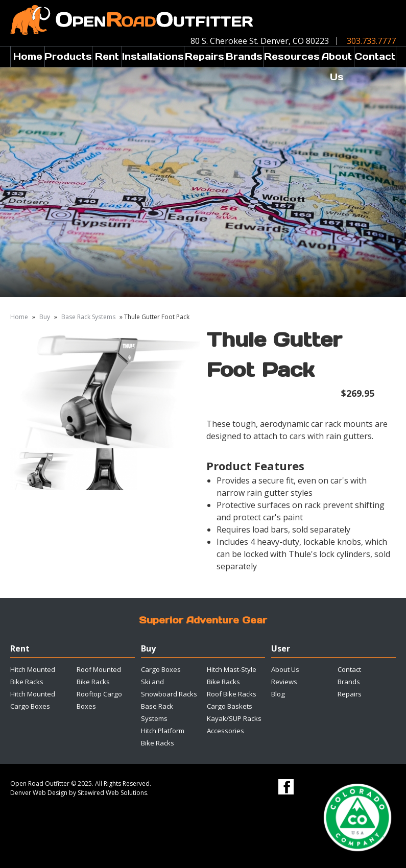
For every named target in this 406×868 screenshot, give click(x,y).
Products (68, 56)
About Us (337, 59)
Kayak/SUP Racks (234, 718)
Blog (278, 694)
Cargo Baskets (230, 706)
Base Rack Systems (88, 317)
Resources (292, 56)
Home (28, 56)
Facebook (286, 787)
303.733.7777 (371, 41)
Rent (107, 56)
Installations (153, 56)
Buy (45, 317)
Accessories (225, 731)
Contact (375, 56)
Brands (244, 56)
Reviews (284, 682)
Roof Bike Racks (232, 694)
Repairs (205, 56)
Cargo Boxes (161, 669)
